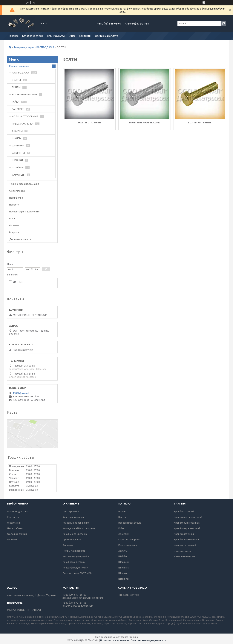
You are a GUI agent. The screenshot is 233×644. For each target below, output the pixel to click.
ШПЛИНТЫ (18, 153)
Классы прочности (73, 517)
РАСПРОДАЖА (56, 36)
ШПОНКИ (17, 160)
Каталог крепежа (33, 36)
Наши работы (15, 528)
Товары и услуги (24, 47)
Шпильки (124, 562)
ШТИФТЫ (18, 167)
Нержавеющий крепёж (76, 556)
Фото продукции (17, 534)
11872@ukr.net (21, 393)
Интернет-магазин (185, 556)
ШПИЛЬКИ (18, 145)
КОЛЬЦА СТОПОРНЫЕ (25, 116)
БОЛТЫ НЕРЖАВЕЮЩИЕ (144, 122)
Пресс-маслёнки (72, 539)
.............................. (182, 551)
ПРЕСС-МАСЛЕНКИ (23, 124)
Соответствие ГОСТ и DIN (78, 573)
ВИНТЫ (16, 87)
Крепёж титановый (185, 545)
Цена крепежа (71, 511)
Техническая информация (24, 184)
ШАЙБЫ (17, 138)
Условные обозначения (76, 523)
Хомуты (123, 551)
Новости (14, 205)
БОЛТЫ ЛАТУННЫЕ (200, 122)
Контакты (85, 36)
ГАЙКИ (16, 102)
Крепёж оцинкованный (187, 523)
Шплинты (124, 568)
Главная (14, 36)
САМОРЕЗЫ (19, 175)
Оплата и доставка (18, 511)
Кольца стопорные (129, 539)
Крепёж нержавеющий (187, 528)
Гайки (121, 528)
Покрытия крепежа (74, 551)
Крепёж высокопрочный (188, 517)
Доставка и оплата (106, 36)
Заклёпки (68, 545)
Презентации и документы (25, 211)
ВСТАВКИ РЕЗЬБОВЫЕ (25, 94)
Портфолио (16, 198)
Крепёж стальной (184, 511)
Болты (122, 511)
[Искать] (223, 23)
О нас (72, 36)
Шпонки (123, 573)
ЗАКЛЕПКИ (18, 109)
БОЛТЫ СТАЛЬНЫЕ (89, 122)
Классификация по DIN (75, 568)
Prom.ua (133, 637)
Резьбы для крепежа (75, 534)
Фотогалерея (17, 191)
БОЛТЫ (16, 80)
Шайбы (123, 556)
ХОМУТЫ (17, 131)
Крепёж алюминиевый (187, 539)
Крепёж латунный (184, 534)
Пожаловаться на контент (115, 640)
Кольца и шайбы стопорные (79, 528)
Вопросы (14, 232)
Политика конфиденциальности (148, 640)
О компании (14, 523)
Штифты (124, 579)
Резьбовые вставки (74, 562)
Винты (122, 517)
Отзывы (14, 225)
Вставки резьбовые (130, 523)
